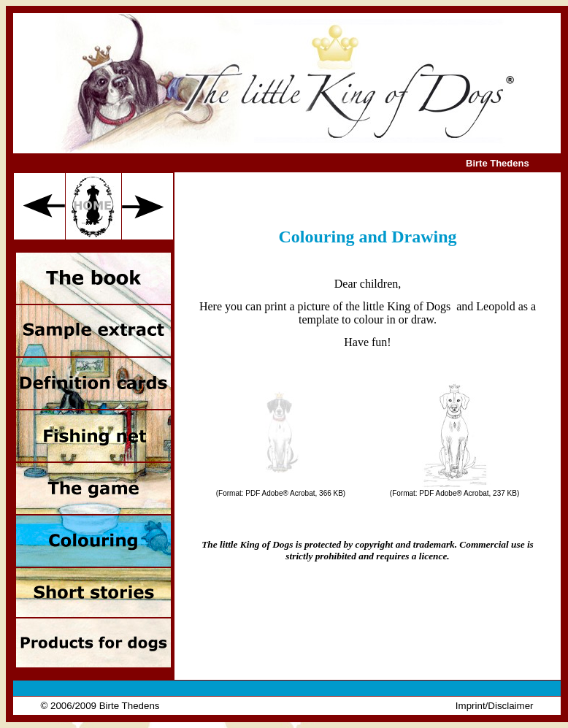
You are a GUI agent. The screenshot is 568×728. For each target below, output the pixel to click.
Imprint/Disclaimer (495, 706)
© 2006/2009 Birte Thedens (100, 706)
